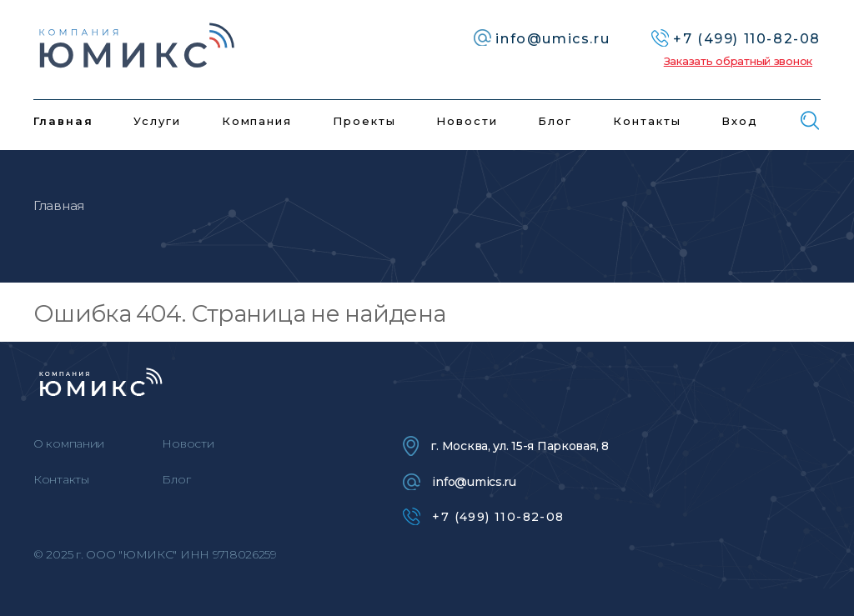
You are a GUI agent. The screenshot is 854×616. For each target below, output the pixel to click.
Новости (467, 121)
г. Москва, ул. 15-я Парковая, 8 (505, 446)
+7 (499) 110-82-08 (483, 516)
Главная (63, 121)
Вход (740, 121)
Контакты (647, 121)
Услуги (157, 121)
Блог (555, 121)
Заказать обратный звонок (738, 61)
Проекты (364, 121)
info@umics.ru (459, 482)
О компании (69, 443)
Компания (257, 121)
